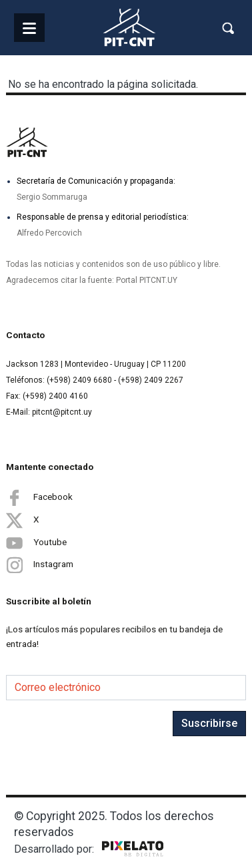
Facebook (39, 497)
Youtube (36, 542)
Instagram (40, 565)
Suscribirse (209, 723)
